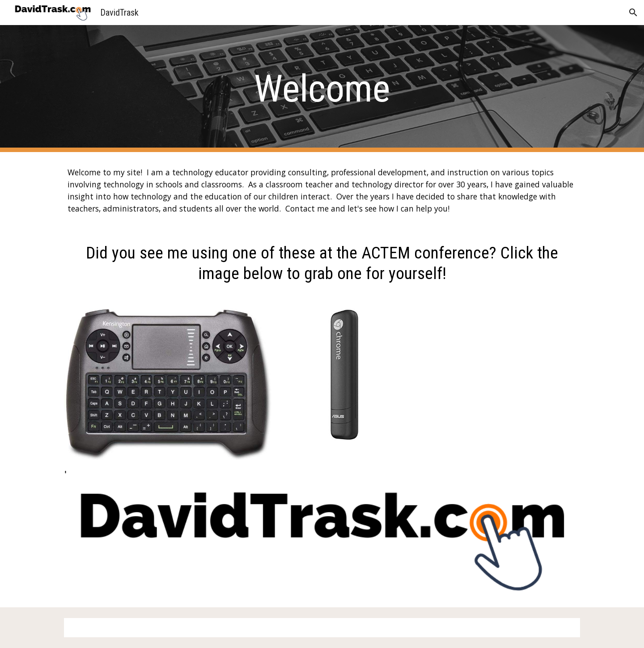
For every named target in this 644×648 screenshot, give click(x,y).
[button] (633, 13)
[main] (322, 89)
